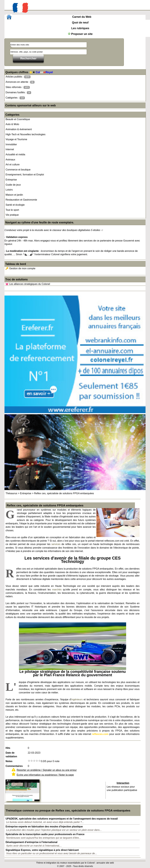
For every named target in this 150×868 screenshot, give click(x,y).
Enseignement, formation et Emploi (25, 175)
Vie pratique (12, 215)
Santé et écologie (15, 205)
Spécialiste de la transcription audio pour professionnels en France (45, 834)
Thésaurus (11, 493)
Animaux (10, 160)
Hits (8, 748)
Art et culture (13, 165)
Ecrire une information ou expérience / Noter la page (45, 775)
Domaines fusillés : (18, 93)
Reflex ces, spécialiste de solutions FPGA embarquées (64, 493)
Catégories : (15, 98)
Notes (9, 761)
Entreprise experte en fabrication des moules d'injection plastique (44, 827)
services (56, 544)
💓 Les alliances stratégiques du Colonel (28, 284)
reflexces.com (100, 734)
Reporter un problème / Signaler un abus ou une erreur (47, 770)
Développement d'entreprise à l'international (31, 842)
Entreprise (11, 180)
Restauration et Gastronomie (21, 200)
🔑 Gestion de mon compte (20, 268)
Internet (10, 149)
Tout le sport (12, 210)
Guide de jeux (13, 185)
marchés (57, 590)
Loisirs (9, 190)
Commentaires (14, 766)
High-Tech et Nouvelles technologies (25, 134)
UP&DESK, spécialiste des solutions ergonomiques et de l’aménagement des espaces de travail (62, 819)
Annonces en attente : (20, 82)
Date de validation (11, 755)
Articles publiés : (18, 77)
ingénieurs (77, 699)
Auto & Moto (12, 124)
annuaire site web (105, 863)
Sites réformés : (18, 87)
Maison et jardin (14, 195)
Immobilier (11, 144)
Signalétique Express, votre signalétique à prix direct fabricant (42, 850)
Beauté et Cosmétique (18, 119)
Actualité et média (15, 154)
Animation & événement (19, 129)
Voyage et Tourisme (16, 139)
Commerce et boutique (18, 170)
